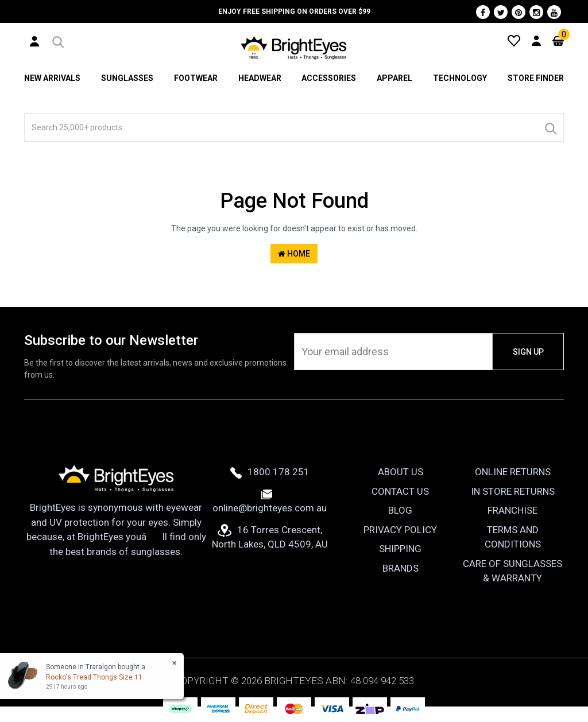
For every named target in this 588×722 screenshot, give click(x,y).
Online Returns (513, 472)
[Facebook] (483, 12)
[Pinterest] (519, 12)
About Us (401, 472)
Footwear (196, 78)
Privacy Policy (400, 530)
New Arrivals (52, 78)
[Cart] (558, 40)
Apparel (394, 78)
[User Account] (34, 41)
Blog (400, 510)
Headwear (260, 78)
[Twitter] (501, 12)
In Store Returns (513, 491)
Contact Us (400, 491)
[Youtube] (554, 12)
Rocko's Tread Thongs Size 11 (94, 677)
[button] (57, 40)
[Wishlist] (514, 40)
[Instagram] (536, 12)
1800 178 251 (270, 472)
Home (294, 254)
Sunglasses (127, 78)
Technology (460, 78)
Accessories (329, 78)
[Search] (550, 127)
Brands (401, 568)
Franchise (512, 510)
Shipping (400, 549)
